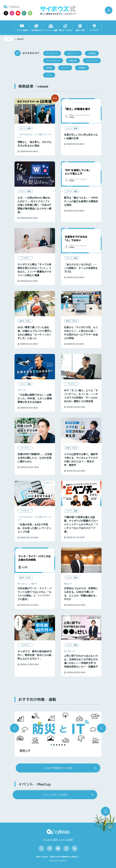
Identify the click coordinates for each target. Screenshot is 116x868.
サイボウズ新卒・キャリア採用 (58, 840)
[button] (14, 728)
